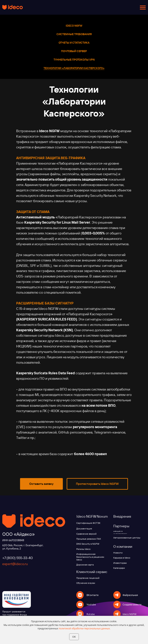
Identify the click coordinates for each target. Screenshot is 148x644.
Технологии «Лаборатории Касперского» (74, 68)
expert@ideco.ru (15, 564)
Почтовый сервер (74, 51)
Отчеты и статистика (74, 43)
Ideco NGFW (74, 26)
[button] (41, 484)
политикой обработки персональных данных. (85, 628)
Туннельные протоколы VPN (74, 60)
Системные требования (74, 34)
